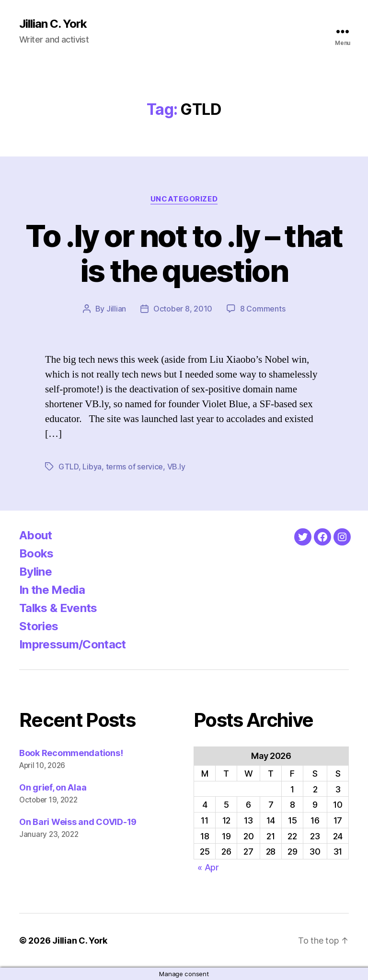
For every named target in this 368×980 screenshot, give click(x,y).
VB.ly (176, 467)
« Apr (208, 867)
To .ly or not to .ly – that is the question (184, 253)
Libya (92, 467)
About (36, 535)
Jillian (116, 309)
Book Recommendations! (71, 753)
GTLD (69, 467)
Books (36, 553)
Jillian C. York (53, 24)
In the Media (52, 590)
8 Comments (263, 309)
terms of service (135, 467)
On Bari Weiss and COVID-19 (78, 822)
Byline (35, 572)
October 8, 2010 (183, 309)
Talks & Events (58, 608)
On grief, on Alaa (53, 787)
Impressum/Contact (73, 644)
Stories (39, 626)
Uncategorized (184, 199)
